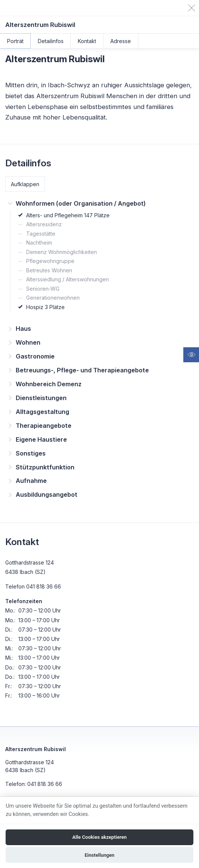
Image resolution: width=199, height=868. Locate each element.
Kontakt (87, 41)
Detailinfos (51, 41)
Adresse (121, 41)
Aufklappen (25, 184)
